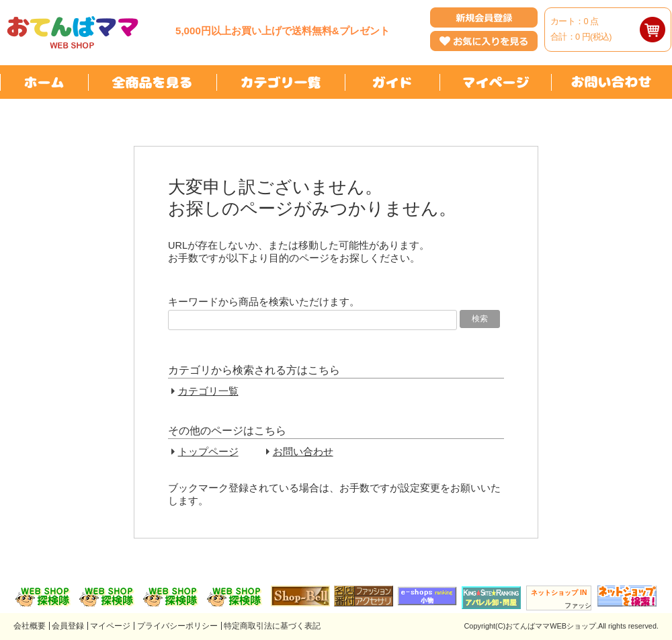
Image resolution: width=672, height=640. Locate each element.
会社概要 (30, 626)
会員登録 (68, 626)
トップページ (208, 452)
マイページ (110, 626)
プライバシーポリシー (177, 626)
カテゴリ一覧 (208, 391)
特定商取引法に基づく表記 (272, 626)
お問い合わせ (303, 452)
